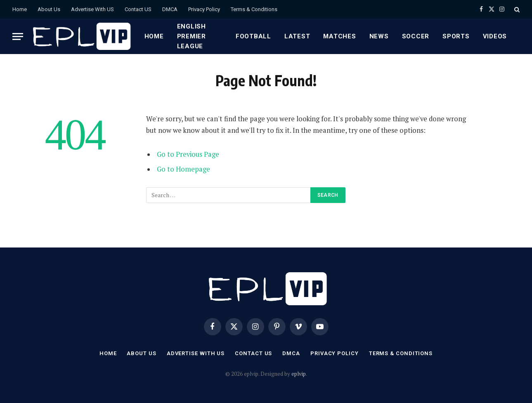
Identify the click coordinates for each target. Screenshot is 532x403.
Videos (495, 36)
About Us (49, 9)
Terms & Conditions (254, 9)
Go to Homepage (183, 169)
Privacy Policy (204, 9)
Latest (297, 36)
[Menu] (18, 37)
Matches (339, 36)
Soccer (416, 36)
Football (253, 36)
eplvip (299, 374)
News (379, 36)
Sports (456, 36)
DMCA (170, 9)
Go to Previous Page (188, 154)
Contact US (138, 9)
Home (20, 9)
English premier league (192, 36)
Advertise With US (92, 9)
